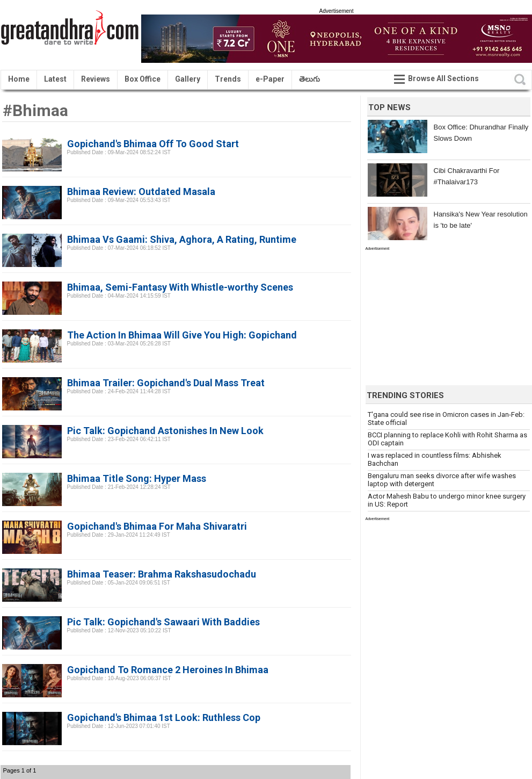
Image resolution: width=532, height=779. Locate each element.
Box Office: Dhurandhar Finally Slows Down (481, 133)
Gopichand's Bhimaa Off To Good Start (153, 144)
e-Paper (270, 79)
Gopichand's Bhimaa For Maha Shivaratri (157, 526)
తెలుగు (309, 79)
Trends (228, 79)
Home (19, 79)
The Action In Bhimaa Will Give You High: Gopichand (182, 335)
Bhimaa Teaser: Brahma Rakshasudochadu (162, 574)
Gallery (188, 79)
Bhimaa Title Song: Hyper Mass (137, 478)
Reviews (96, 79)
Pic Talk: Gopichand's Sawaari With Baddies (163, 622)
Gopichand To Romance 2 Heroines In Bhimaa (168, 670)
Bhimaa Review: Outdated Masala (141, 192)
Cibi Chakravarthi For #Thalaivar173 (467, 176)
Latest (55, 79)
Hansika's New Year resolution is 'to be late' (481, 220)
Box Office (143, 79)
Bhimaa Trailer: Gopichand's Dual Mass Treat (166, 383)
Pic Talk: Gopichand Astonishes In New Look (165, 431)
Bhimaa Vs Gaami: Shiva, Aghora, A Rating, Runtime (182, 239)
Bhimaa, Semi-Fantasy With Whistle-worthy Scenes (180, 287)
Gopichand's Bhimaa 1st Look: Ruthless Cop (164, 717)
